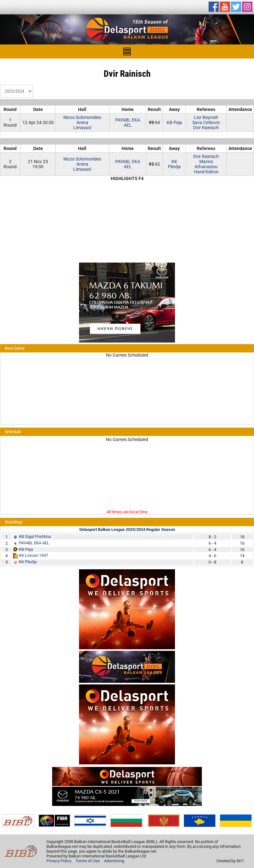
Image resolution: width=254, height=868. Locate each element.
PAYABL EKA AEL (128, 122)
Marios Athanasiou (206, 164)
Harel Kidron (206, 172)
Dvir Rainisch (206, 128)
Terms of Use (88, 861)
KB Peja (174, 122)
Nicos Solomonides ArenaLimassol (82, 122)
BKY (240, 861)
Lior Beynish (206, 117)
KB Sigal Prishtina (35, 537)
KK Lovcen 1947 (33, 555)
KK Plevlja (174, 164)
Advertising (114, 861)
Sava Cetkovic (206, 122)
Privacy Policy (59, 861)
